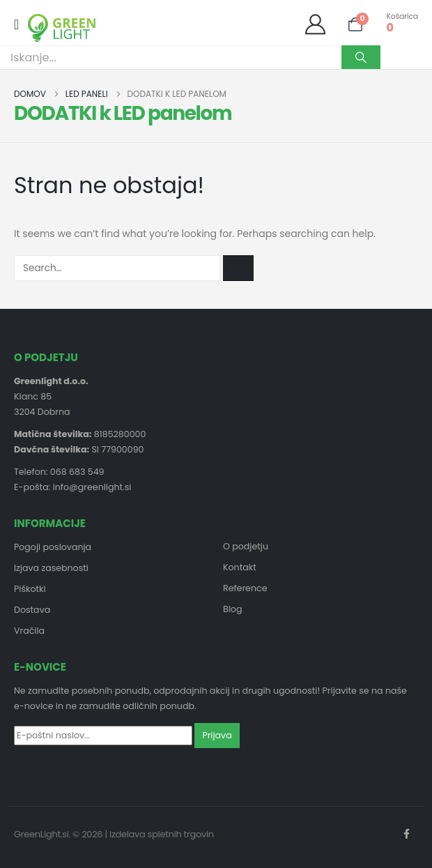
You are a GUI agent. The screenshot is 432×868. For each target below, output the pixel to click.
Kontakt (240, 567)
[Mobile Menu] (21, 24)
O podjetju (246, 546)
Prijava (217, 735)
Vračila (29, 631)
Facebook (406, 834)
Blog (232, 609)
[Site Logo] (62, 28)
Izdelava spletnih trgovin (162, 834)
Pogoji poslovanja (53, 547)
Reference (245, 588)
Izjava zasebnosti (51, 568)
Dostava (32, 610)
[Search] (361, 57)
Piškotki (30, 589)
